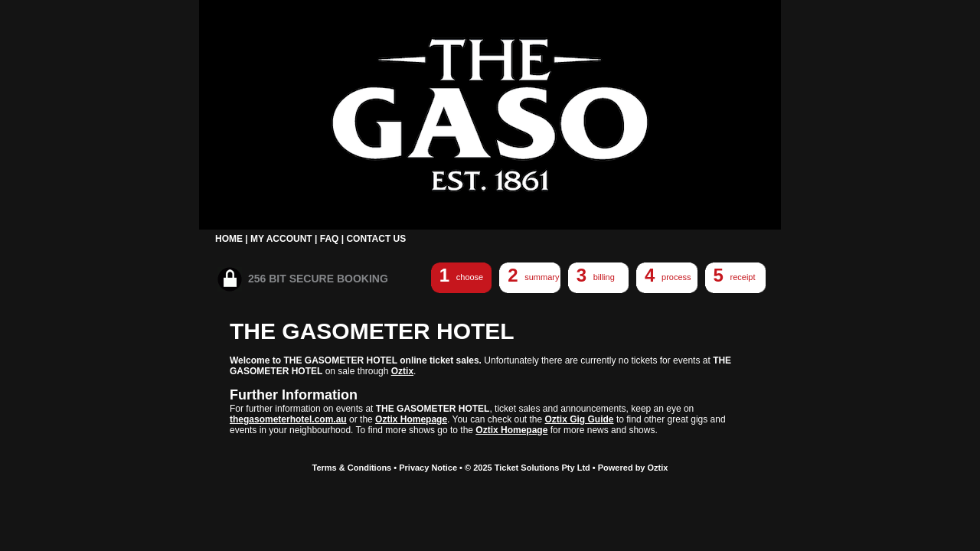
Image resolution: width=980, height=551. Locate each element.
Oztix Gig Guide (580, 419)
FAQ (330, 239)
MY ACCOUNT (281, 239)
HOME (229, 239)
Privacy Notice (428, 468)
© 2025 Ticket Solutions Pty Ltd (528, 468)
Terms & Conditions (352, 468)
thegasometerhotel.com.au (288, 419)
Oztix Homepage (411, 419)
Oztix (402, 371)
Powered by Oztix (633, 468)
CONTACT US (376, 239)
